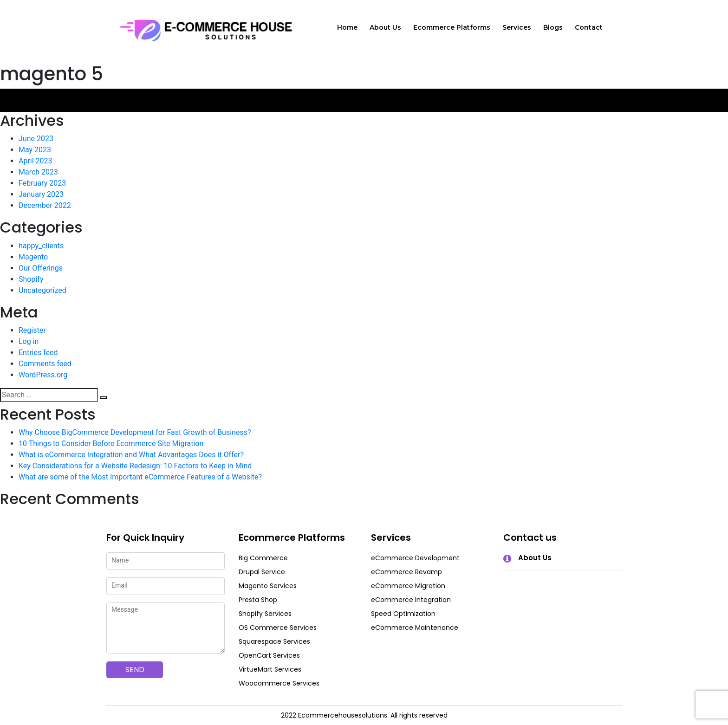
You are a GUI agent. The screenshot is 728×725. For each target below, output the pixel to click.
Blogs (553, 27)
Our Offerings (41, 268)
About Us (385, 27)
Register (32, 330)
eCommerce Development (415, 558)
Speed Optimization (403, 614)
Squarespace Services (274, 641)
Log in (29, 341)
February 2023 (42, 183)
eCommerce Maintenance (415, 628)
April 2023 (36, 161)
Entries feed (38, 353)
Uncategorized (42, 290)
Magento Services (268, 586)
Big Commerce (263, 558)
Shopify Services (265, 614)
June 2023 (36, 139)
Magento (33, 257)
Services (517, 27)
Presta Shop (258, 600)
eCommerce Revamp (406, 572)
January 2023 (41, 194)
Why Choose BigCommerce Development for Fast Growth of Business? (135, 432)
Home (347, 27)
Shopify (31, 279)
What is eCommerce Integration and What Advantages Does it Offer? (131, 455)
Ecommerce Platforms (452, 27)
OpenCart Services (269, 655)
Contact (589, 27)
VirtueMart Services (270, 669)
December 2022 (45, 205)
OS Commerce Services (278, 628)
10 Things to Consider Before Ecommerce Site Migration (111, 443)
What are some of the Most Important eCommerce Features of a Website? (140, 477)
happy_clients (41, 246)
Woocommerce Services (279, 683)
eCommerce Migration (408, 586)
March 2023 (38, 172)
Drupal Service (262, 572)
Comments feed (45, 364)
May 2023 (35, 150)
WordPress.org (43, 375)
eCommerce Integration (411, 600)
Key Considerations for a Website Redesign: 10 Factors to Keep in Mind (135, 466)
